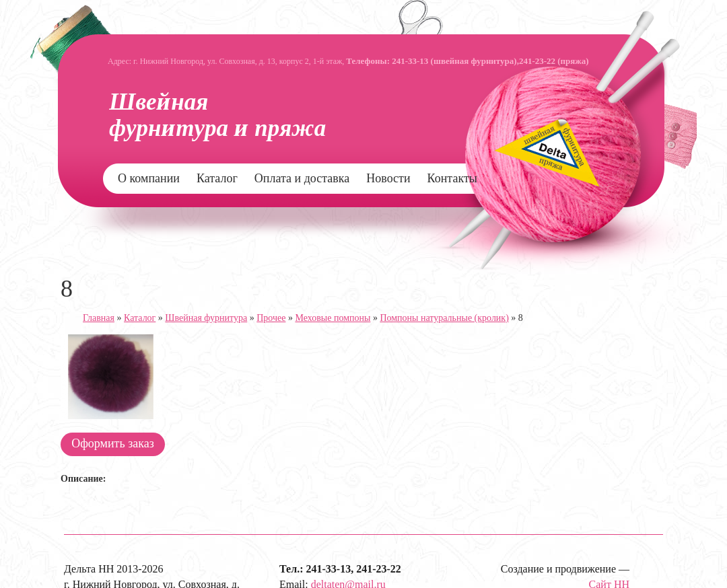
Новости (388, 178)
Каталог (217, 178)
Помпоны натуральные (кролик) (444, 318)
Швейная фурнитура (206, 318)
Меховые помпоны (333, 318)
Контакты (452, 178)
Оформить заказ (113, 443)
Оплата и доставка (302, 178)
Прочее (271, 318)
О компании (149, 178)
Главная (99, 318)
